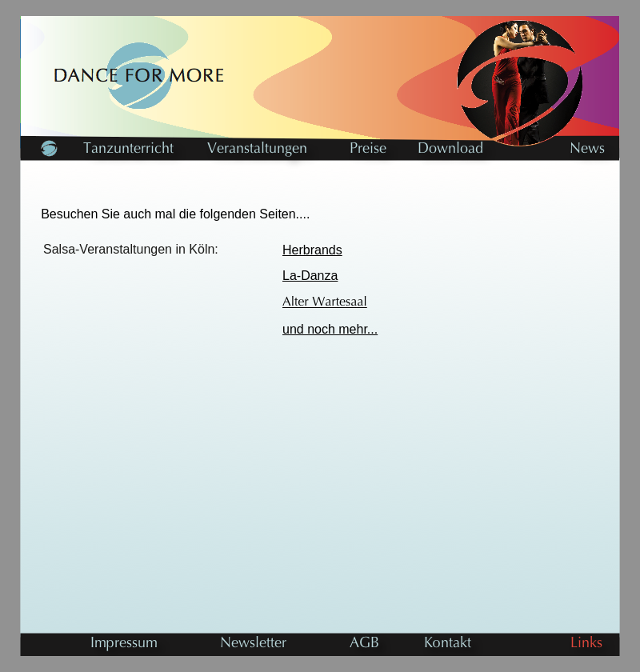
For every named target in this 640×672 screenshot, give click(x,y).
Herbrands (312, 250)
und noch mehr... (330, 329)
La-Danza (310, 276)
